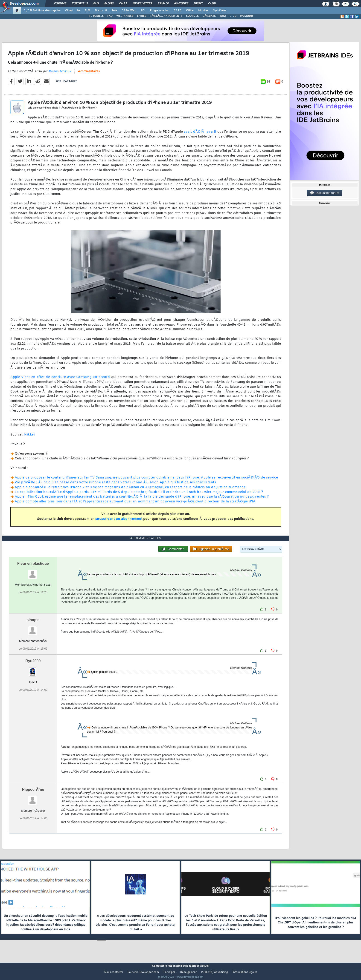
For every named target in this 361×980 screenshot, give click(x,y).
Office (190, 11)
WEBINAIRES (125, 16)
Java (114, 11)
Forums (60, 4)
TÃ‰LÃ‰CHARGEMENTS (166, 16)
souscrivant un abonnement (119, 522)
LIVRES (142, 16)
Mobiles (203, 11)
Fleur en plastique (33, 572)
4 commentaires (89, 74)
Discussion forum (325, 193)
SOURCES (192, 16)
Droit (198, 4)
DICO (233, 16)
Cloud (69, 11)
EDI (143, 11)
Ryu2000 (33, 670)
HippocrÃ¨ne (33, 798)
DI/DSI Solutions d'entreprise (42, 11)
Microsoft (101, 11)
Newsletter (142, 4)
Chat (123, 4)
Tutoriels (80, 4)
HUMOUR (246, 16)
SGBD (178, 11)
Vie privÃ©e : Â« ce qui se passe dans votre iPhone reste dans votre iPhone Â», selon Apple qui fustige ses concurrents (115, 485)
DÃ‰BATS (209, 16)
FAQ (96, 4)
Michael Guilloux (60, 74)
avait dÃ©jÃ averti (200, 135)
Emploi (163, 4)
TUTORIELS (96, 16)
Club (212, 4)
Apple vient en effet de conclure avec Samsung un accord (60, 380)
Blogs (109, 4)
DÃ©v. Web (129, 11)
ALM (87, 11)
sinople (33, 628)
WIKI (223, 16)
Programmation (160, 11)
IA (79, 11)
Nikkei (29, 437)
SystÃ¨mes (220, 11)
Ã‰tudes (181, 4)
